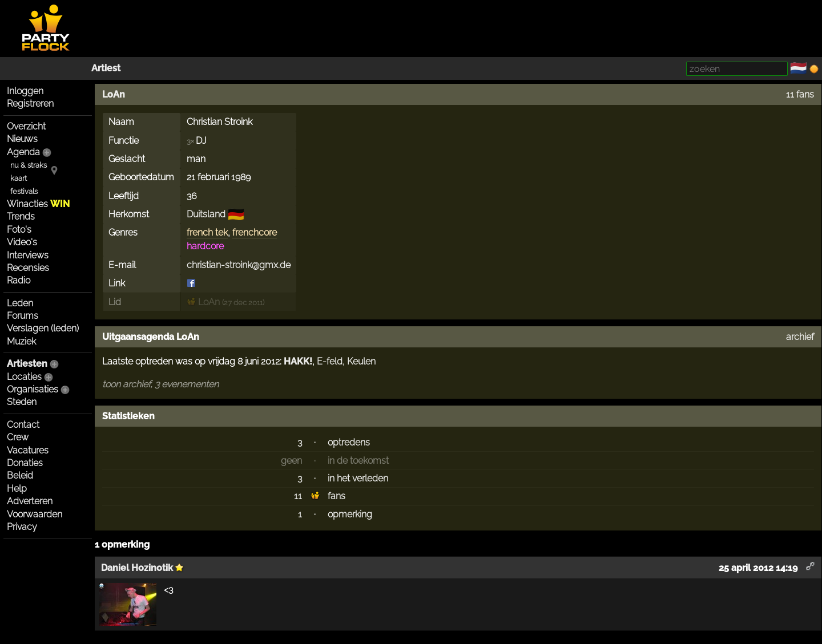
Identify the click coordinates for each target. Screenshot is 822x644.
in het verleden (358, 478)
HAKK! (298, 361)
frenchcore (255, 232)
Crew (18, 437)
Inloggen (25, 91)
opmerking (350, 514)
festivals (24, 191)
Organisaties (33, 389)
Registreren (30, 104)
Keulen (361, 361)
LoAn (114, 94)
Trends (21, 216)
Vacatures (28, 450)
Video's (22, 242)
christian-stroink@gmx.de (239, 265)
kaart (19, 178)
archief (800, 337)
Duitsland (206, 214)
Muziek (21, 341)
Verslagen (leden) (43, 328)
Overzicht (26, 126)
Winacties (38, 204)
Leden (20, 303)
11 (298, 496)
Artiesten (27, 364)
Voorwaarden (35, 514)
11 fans (800, 94)
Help (17, 489)
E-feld (330, 361)
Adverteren (30, 501)
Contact (23, 425)
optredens (349, 442)
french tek (207, 232)
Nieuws (22, 139)
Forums (23, 316)
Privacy (22, 527)
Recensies (28, 268)
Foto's (19, 230)
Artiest (106, 68)
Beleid (20, 475)
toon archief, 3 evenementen (160, 384)
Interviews (28, 255)
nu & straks (29, 165)
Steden (22, 402)
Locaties (24, 377)
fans (337, 496)
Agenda (23, 152)
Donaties (25, 463)
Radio (19, 280)
